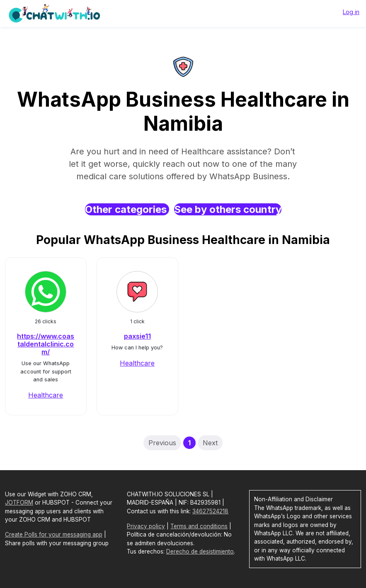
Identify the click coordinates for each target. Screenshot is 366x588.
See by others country (228, 209)
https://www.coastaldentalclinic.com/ (46, 344)
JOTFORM (19, 503)
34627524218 (210, 511)
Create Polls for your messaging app (54, 534)
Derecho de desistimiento (200, 551)
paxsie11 (137, 336)
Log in (351, 12)
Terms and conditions (199, 526)
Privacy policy (146, 526)
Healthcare (46, 395)
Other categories (127, 209)
